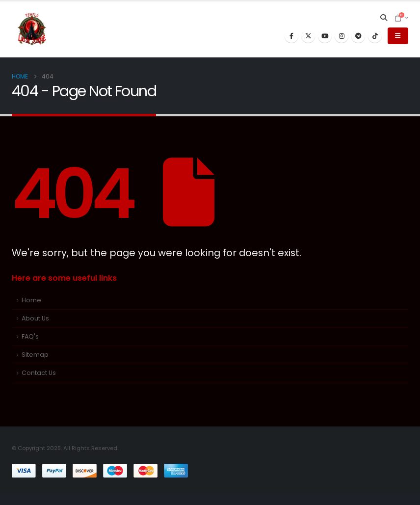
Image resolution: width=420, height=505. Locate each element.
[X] (308, 36)
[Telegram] (358, 36)
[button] (384, 18)
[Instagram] (341, 36)
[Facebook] (291, 36)
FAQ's (30, 336)
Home (31, 300)
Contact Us (39, 373)
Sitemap (35, 355)
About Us (35, 318)
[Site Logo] (32, 29)
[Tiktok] (375, 36)
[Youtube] (325, 36)
